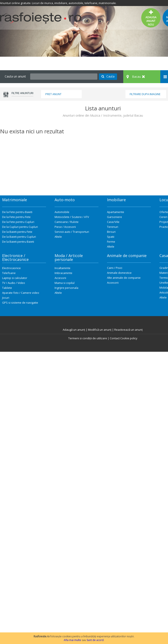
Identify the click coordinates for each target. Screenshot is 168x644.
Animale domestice (119, 273)
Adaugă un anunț (74, 330)
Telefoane (9, 273)
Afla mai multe (72, 640)
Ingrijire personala (66, 288)
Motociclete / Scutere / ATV (72, 217)
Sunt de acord (95, 640)
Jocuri (6, 298)
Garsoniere (114, 217)
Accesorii (60, 278)
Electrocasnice (11, 268)
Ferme (111, 242)
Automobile (62, 212)
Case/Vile (113, 222)
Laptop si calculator (15, 278)
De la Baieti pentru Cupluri (19, 237)
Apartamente (116, 212)
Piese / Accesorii (65, 227)
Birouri (111, 232)
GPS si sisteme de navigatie (20, 303)
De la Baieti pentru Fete (17, 232)
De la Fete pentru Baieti (17, 212)
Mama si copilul (65, 283)
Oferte (164, 212)
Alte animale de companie (124, 278)
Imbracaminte (63, 273)
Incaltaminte (62, 268)
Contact (115, 338)
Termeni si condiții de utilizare (88, 338)
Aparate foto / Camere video (21, 293)
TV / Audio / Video (14, 283)
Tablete (7, 288)
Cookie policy (129, 338)
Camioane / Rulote (67, 222)
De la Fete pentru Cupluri (18, 222)
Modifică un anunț (100, 330)
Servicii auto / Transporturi (72, 232)
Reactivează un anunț (129, 330)
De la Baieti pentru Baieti (18, 242)
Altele (58, 237)
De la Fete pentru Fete (16, 217)
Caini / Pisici (115, 268)
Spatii (111, 237)
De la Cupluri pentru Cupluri (20, 227)
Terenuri (113, 227)
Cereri (163, 217)
